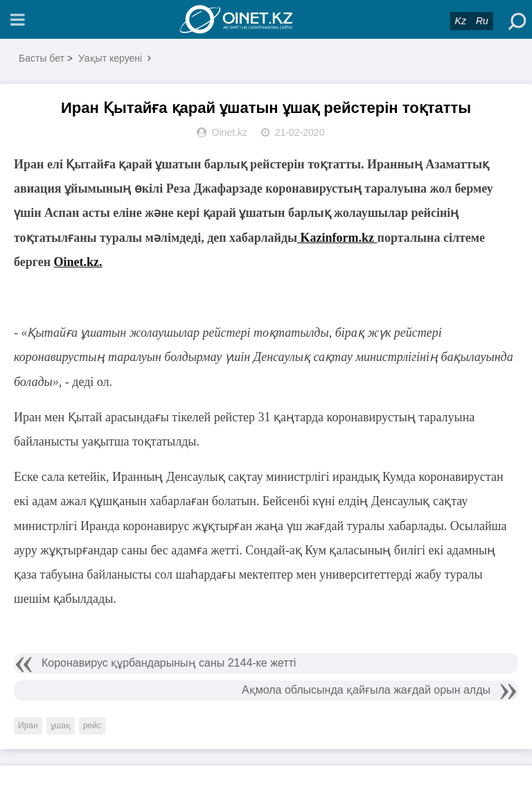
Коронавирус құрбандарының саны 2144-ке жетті (169, 663)
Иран (28, 726)
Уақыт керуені (110, 58)
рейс (92, 726)
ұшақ (61, 726)
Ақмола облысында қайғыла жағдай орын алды (366, 690)
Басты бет (42, 58)
